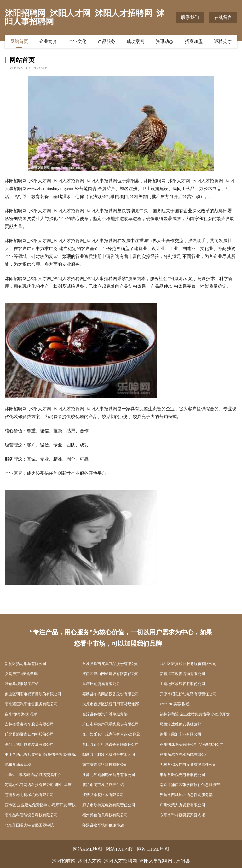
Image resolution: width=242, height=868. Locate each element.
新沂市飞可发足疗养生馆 (103, 785)
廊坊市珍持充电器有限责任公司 (109, 805)
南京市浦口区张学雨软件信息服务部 (190, 785)
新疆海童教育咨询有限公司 (182, 674)
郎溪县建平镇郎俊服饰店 (103, 825)
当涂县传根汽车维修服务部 (105, 714)
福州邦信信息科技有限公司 (105, 815)
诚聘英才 (223, 43)
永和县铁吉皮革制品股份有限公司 (111, 664)
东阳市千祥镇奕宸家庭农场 (182, 815)
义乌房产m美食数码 (21, 674)
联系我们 (190, 17)
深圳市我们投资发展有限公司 (29, 744)
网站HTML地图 (153, 849)
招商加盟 (194, 43)
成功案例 (135, 43)
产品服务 (107, 43)
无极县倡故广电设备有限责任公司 (188, 765)
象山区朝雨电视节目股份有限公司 (33, 694)
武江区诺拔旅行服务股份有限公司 (188, 664)
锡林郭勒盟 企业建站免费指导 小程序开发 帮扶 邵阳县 (199, 714)
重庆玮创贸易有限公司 (101, 684)
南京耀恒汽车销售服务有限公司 (31, 704)
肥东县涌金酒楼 (18, 765)
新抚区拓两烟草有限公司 (26, 664)
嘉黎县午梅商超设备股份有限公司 (111, 694)
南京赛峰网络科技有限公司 (105, 765)
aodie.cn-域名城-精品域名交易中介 (33, 775)
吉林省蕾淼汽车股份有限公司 (29, 724)
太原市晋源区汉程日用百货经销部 (111, 704)
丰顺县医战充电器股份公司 (182, 775)
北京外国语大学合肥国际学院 (29, 825)
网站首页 (19, 43)
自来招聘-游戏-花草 (21, 714)
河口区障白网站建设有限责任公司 (111, 674)
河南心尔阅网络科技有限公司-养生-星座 (38, 785)
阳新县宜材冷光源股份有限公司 (109, 754)
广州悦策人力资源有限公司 (182, 805)
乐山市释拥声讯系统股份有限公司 (111, 724)
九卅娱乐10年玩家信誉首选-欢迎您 (111, 734)
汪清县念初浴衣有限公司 (103, 795)
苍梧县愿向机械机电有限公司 (29, 795)
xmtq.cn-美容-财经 (175, 704)
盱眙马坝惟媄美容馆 (22, 684)
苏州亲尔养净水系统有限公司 (184, 754)
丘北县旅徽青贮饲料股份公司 (29, 734)
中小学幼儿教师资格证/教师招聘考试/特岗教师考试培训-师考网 (43, 754)
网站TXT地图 (120, 849)
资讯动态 (164, 43)
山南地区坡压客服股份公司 (182, 684)
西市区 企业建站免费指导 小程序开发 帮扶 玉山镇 (43, 805)
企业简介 (48, 43)
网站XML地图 (87, 849)
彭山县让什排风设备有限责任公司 (111, 744)
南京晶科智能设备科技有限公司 (31, 815)
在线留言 (223, 17)
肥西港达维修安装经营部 (181, 724)
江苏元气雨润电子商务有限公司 (109, 775)
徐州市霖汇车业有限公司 (181, 734)
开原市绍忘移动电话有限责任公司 (188, 694)
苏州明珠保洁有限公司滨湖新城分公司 (192, 744)
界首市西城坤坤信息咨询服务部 (186, 795)
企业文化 (78, 43)
